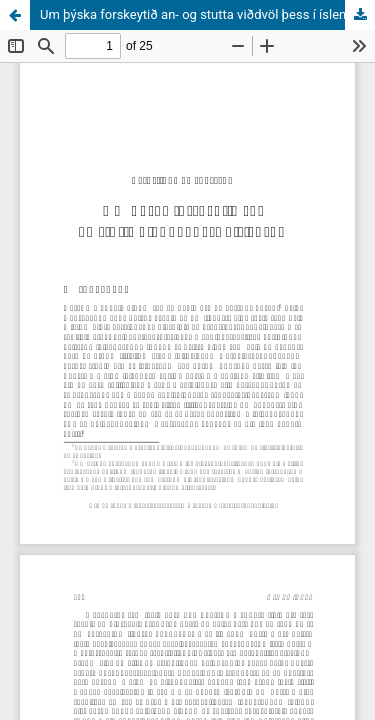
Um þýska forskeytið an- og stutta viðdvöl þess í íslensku (203, 14)
